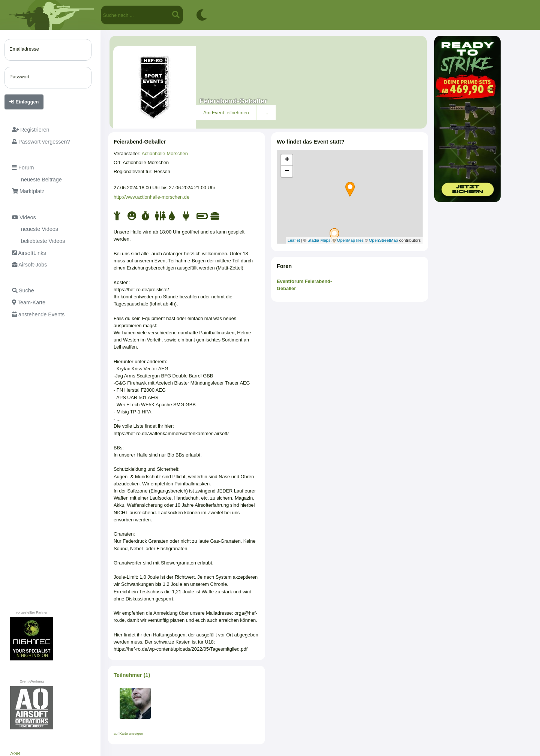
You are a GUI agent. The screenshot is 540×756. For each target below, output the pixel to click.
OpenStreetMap (384, 240)
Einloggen (24, 102)
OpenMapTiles (350, 240)
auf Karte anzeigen (128, 734)
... (266, 113)
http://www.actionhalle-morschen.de (151, 197)
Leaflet (294, 240)
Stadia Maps (319, 240)
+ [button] (287, 160)
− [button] (287, 171)
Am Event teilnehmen (226, 113)
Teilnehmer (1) (132, 675)
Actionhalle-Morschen (165, 153)
